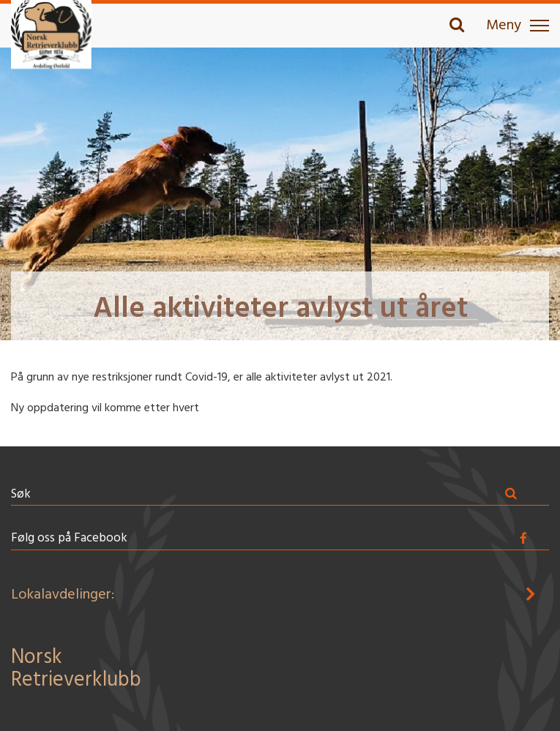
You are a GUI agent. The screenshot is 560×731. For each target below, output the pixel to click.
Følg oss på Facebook (69, 538)
